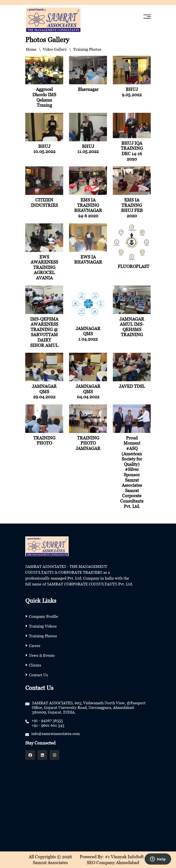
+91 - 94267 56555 (47, 720)
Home (31, 49)
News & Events (42, 655)
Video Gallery (55, 49)
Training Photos (43, 636)
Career (35, 646)
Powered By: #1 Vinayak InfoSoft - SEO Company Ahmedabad (113, 860)
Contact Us (38, 675)
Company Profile (44, 616)
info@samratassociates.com (56, 734)
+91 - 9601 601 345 (48, 725)
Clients (35, 665)
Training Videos (43, 626)
